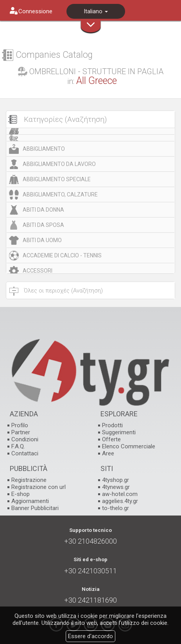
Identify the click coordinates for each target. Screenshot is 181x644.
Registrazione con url (39, 487)
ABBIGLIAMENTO (44, 149)
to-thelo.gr (116, 508)
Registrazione (29, 480)
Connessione (35, 11)
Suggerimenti (119, 432)
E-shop (21, 494)
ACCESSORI (38, 271)
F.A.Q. (18, 446)
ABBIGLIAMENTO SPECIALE (57, 179)
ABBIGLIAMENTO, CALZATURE (60, 194)
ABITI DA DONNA (43, 210)
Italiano (96, 11)
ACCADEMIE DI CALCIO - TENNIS (62, 255)
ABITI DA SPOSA (43, 225)
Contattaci (25, 453)
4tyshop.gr (116, 480)
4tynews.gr (116, 487)
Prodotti (112, 425)
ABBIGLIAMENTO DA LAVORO (59, 164)
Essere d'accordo (90, 636)
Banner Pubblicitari (35, 508)
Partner (21, 432)
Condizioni (25, 439)
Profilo (20, 425)
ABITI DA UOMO (42, 240)
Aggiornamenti (30, 501)
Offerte (111, 439)
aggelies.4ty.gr (120, 501)
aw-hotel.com (120, 494)
